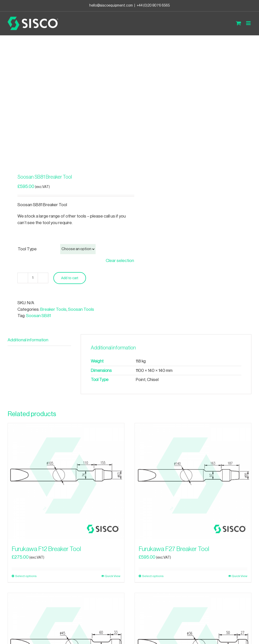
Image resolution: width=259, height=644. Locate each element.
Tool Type (27, 249)
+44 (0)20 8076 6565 (153, 6)
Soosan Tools (81, 309)
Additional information (28, 340)
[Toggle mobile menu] (249, 23)
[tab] (39, 340)
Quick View (113, 576)
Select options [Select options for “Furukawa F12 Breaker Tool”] (26, 576)
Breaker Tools (53, 309)
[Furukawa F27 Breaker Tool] (193, 481)
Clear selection (120, 261)
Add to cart (70, 278)
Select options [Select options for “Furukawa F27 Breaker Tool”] (153, 576)
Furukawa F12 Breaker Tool (46, 549)
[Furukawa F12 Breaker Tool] (66, 481)
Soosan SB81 (38, 316)
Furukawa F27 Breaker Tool (174, 549)
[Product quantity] (33, 278)
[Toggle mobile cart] (239, 23)
